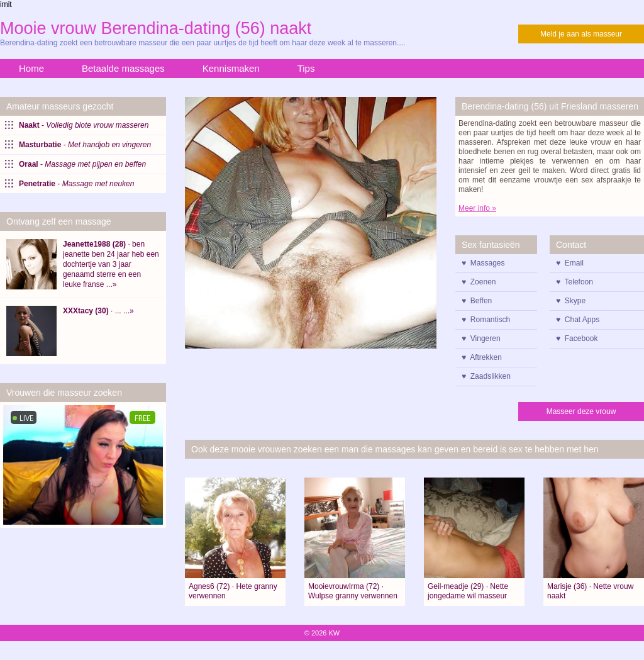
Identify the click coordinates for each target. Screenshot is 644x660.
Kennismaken (231, 68)
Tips (306, 68)
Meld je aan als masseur (581, 34)
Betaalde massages (123, 68)
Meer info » (477, 208)
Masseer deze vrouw (581, 411)
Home (31, 68)
